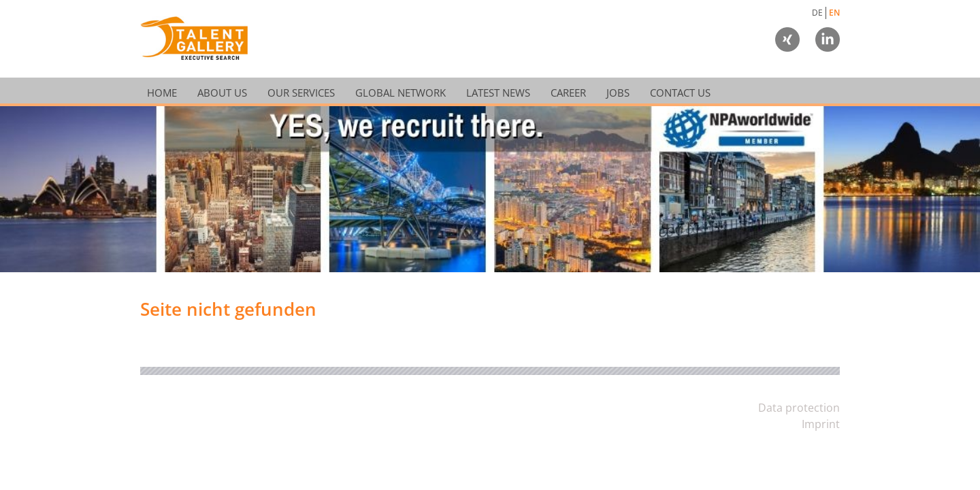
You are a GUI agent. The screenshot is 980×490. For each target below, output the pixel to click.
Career (568, 92)
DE (817, 13)
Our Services (301, 92)
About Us (222, 92)
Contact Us (680, 92)
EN (834, 13)
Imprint (821, 424)
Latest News (498, 92)
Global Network (401, 92)
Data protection (799, 408)
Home (162, 92)
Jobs (618, 92)
